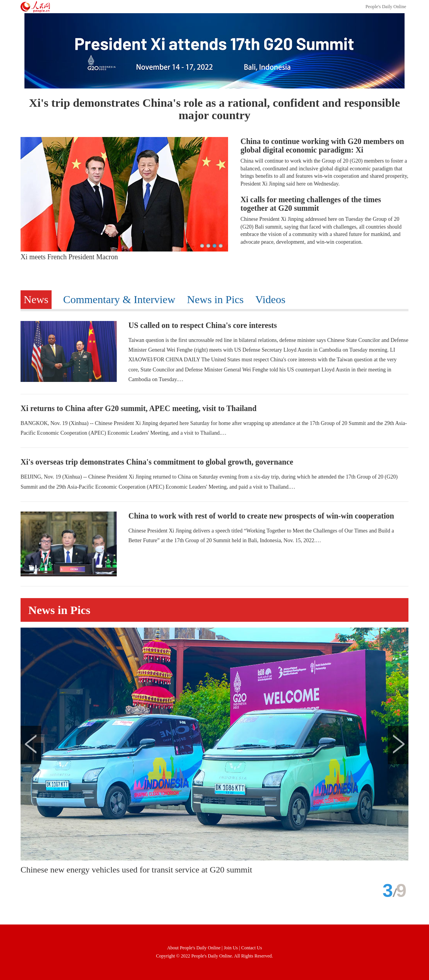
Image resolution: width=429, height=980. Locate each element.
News (36, 299)
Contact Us (252, 948)
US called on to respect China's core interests (203, 325)
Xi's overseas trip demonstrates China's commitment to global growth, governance (157, 462)
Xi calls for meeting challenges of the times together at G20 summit (311, 204)
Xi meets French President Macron (69, 257)
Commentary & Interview (119, 299)
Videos (270, 299)
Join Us (231, 948)
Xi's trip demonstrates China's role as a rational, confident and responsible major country (214, 109)
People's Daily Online (386, 7)
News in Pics (215, 299)
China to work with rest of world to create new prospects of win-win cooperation (261, 516)
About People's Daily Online (194, 948)
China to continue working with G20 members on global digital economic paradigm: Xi (322, 146)
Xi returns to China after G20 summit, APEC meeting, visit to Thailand (138, 408)
